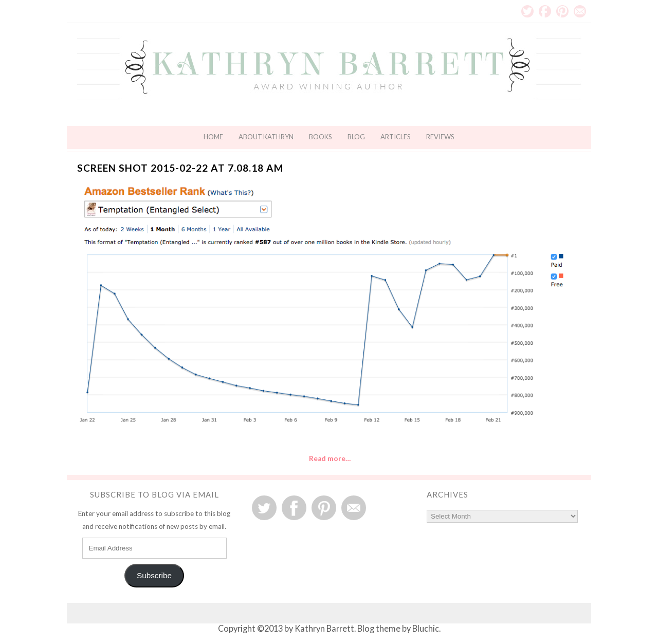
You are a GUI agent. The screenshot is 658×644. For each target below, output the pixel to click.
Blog (356, 137)
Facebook (545, 11)
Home (213, 137)
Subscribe (154, 575)
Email (580, 11)
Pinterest (562, 11)
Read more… (330, 458)
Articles (396, 137)
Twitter (527, 11)
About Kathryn (266, 137)
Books (321, 137)
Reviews (440, 137)
